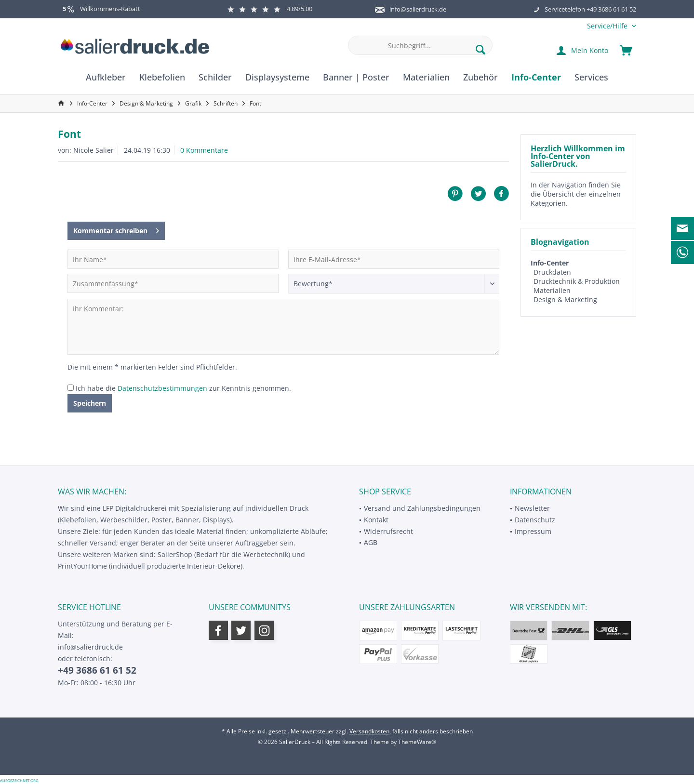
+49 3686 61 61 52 (97, 670)
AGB (371, 542)
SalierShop (175, 554)
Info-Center (550, 263)
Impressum (533, 531)
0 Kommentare (204, 150)
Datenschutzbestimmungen (162, 388)
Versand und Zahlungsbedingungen (422, 508)
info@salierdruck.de (418, 9)
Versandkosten (369, 731)
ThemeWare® (417, 742)
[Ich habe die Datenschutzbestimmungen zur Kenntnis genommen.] (71, 388)
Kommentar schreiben (116, 229)
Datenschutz (535, 520)
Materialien (552, 290)
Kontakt (376, 520)
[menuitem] (608, 26)
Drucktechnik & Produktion (577, 281)
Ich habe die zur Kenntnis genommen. (183, 388)
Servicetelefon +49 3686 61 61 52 (590, 9)
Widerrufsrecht (388, 531)
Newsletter (532, 508)
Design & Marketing (565, 299)
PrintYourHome (82, 566)
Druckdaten (552, 272)
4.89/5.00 (270, 9)
